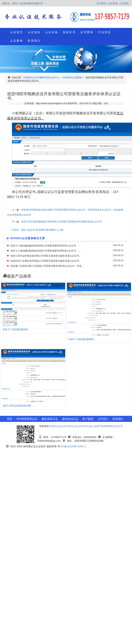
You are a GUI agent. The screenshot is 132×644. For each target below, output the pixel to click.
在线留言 (58, 423)
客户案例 (88, 419)
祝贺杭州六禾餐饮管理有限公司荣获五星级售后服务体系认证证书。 (46, 261)
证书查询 (102, 3)
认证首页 (17, 32)
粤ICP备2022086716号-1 (72, 446)
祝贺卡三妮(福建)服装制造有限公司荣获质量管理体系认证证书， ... (46, 246)
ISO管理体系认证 (27, 419)
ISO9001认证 (55, 426)
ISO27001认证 (86, 426)
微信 (24, 230)
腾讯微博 (51, 230)
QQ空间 (31, 230)
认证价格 (124, 3)
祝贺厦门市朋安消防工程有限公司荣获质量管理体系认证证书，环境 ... (47, 266)
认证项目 (34, 32)
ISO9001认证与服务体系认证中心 (41, 77)
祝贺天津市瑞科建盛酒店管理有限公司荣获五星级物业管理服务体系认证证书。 (63, 222)
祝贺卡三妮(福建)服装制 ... (17, 329)
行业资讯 (104, 32)
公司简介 (103, 419)
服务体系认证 (50, 419)
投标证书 (69, 32)
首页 (10, 419)
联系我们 (34, 41)
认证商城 (113, 3)
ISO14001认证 (70, 426)
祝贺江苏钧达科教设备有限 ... (18, 406)
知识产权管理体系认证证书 (108, 426)
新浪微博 (41, 230)
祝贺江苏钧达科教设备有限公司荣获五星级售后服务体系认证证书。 (46, 256)
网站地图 (73, 423)
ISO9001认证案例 (72, 77)
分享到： (16, 230)
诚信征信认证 (70, 419)
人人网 (60, 230)
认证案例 (17, 41)
